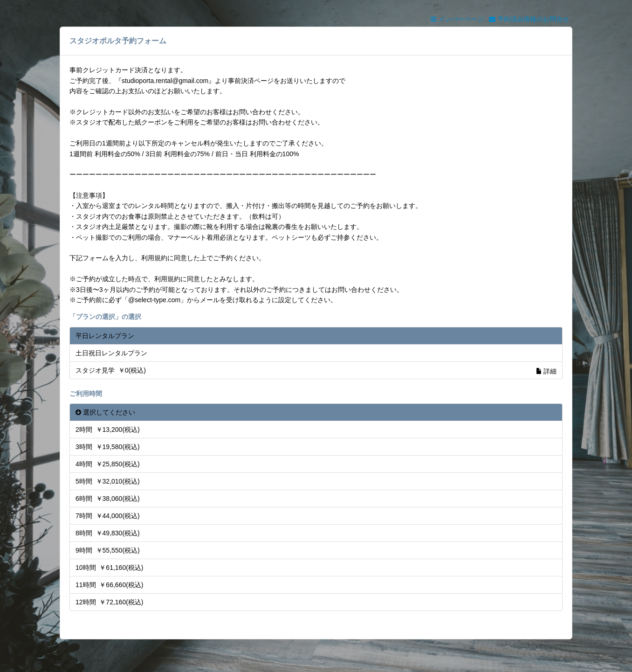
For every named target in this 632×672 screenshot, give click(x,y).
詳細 (546, 371)
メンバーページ (457, 19)
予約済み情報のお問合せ (529, 19)
